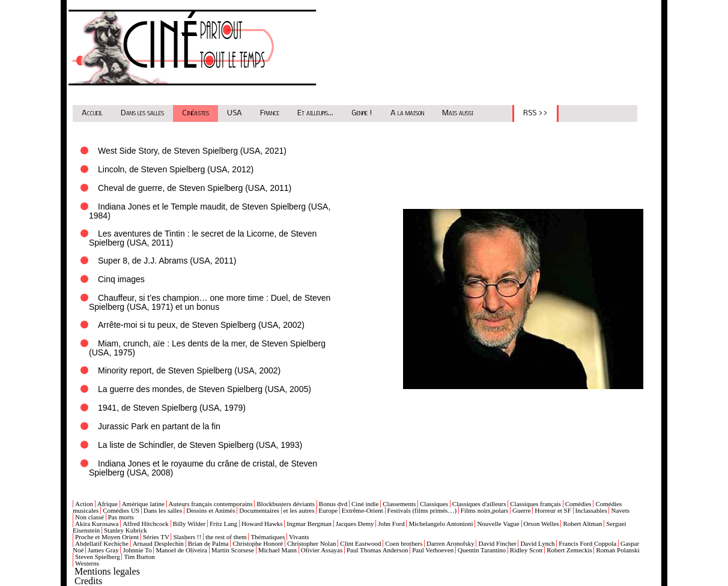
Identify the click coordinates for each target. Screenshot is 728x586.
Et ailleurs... (315, 113)
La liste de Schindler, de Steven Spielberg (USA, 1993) (200, 445)
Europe (328, 510)
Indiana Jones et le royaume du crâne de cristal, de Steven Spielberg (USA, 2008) (203, 468)
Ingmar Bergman (309, 524)
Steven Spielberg (98, 557)
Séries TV (156, 537)
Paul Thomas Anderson (377, 550)
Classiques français (535, 504)
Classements (399, 504)
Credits (88, 581)
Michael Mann (278, 550)
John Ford (391, 524)
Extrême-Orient (362, 510)
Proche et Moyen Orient (107, 537)
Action (84, 504)
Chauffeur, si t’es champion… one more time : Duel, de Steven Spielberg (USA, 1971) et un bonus (210, 302)
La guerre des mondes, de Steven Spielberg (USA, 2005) (205, 389)
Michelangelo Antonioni (441, 524)
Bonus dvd (333, 504)
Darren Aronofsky (450, 543)
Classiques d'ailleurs (479, 504)
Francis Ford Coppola (587, 543)
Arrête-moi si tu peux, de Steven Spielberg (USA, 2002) (201, 325)
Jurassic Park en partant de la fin (159, 426)
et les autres (299, 510)
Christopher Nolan (312, 543)
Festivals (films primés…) (422, 510)
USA (235, 113)
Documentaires (259, 510)
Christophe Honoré (258, 543)
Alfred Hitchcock (146, 524)
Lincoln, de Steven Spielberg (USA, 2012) (176, 169)
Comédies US (121, 510)
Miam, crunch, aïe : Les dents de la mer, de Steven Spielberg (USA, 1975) (207, 348)
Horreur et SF (553, 510)
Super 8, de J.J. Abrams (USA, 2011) (167, 261)
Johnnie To (137, 550)
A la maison (407, 113)
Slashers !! (187, 537)
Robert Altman (582, 524)
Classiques (434, 504)
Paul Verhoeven (433, 550)
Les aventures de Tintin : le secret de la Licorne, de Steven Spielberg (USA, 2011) (203, 238)
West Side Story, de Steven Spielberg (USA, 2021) (192, 151)
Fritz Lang (223, 524)
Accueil (92, 113)
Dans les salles (142, 113)
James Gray (103, 550)
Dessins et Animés (211, 510)
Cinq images (121, 279)
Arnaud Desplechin (158, 543)
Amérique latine (143, 504)
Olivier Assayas (322, 550)
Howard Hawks (262, 524)
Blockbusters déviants (286, 504)
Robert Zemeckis (569, 550)
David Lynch (537, 543)
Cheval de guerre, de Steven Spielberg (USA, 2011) (195, 188)
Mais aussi (458, 113)
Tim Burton (139, 557)
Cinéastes (196, 113)
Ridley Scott (526, 550)
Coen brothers (404, 543)
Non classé (89, 517)
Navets (620, 510)
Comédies (578, 504)
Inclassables (591, 510)
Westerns (87, 563)
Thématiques (268, 537)
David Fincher (497, 543)
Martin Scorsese (233, 550)
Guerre (522, 510)
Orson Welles (541, 524)
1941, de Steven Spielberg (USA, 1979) (172, 408)
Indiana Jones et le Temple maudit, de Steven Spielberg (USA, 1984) (210, 211)
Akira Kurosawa (97, 524)
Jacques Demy (355, 524)
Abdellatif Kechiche (102, 543)
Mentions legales (107, 571)
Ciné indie (365, 504)
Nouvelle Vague (498, 524)
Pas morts (121, 517)
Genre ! (362, 113)
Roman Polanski (617, 550)
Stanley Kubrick (126, 530)
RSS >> (535, 113)
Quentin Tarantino (482, 550)
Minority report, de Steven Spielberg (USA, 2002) (189, 370)
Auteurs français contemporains (211, 504)
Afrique (108, 504)
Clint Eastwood (360, 543)
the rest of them (226, 537)
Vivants (299, 537)
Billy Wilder (190, 524)
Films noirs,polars (484, 510)
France (270, 113)
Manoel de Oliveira (181, 550)
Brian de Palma (208, 543)
